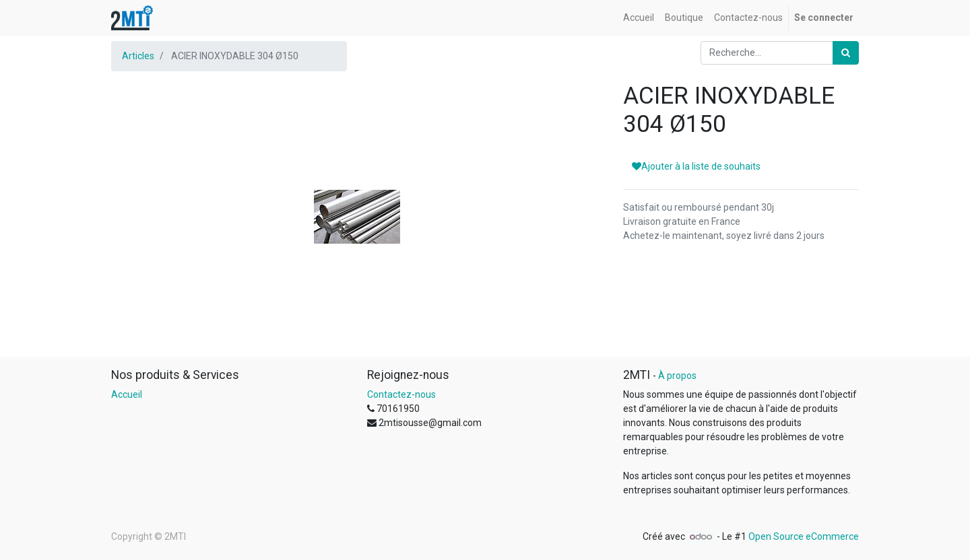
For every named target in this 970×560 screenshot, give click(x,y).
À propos (677, 376)
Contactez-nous (401, 394)
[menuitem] (639, 18)
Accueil (127, 394)
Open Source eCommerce (804, 536)
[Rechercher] (846, 53)
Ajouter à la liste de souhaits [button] (696, 166)
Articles (138, 56)
